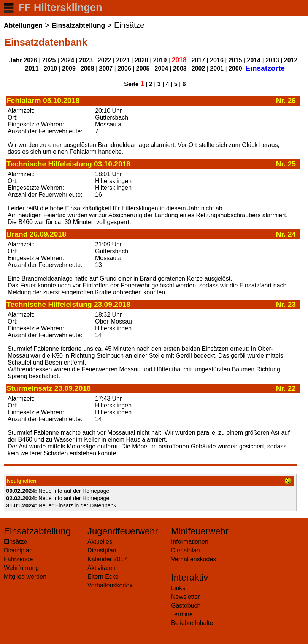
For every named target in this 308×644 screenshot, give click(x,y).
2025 (49, 60)
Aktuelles (100, 542)
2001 (217, 69)
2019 (160, 60)
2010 (51, 69)
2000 (235, 69)
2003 (180, 69)
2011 (32, 69)
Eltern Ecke (103, 577)
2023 (86, 60)
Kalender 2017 (107, 559)
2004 (162, 69)
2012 (291, 60)
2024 (68, 60)
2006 (124, 69)
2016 (217, 60)
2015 (235, 60)
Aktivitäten (102, 568)
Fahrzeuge (18, 559)
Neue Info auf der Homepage (74, 491)
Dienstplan (18, 550)
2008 (87, 69)
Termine (182, 614)
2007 (106, 69)
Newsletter (186, 597)
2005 (143, 69)
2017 (198, 60)
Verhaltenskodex (110, 585)
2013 (272, 60)
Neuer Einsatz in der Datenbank (77, 505)
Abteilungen (23, 25)
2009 (69, 69)
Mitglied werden (25, 577)
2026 (30, 60)
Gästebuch (186, 605)
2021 (123, 60)
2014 (254, 60)
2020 (141, 60)
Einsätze (15, 542)
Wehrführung (21, 568)
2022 (105, 60)
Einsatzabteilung (78, 25)
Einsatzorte (265, 68)
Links (178, 588)
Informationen (190, 542)
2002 (198, 69)
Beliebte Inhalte (192, 623)
